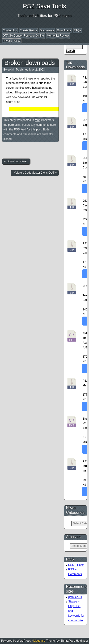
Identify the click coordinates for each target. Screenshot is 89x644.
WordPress (24, 641)
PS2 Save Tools (44, 6)
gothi (11, 70)
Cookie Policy (28, 30)
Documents (47, 30)
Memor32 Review (58, 36)
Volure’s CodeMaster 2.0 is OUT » (35, 173)
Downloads (64, 30)
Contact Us (10, 30)
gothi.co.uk (75, 597)
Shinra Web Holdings (74, 641)
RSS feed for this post (28, 130)
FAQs (77, 30)
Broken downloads (30, 63)
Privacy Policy (12, 41)
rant (37, 120)
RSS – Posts (76, 565)
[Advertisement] (45, 48)
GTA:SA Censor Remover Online (23, 36)
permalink (14, 125)
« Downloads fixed (16, 161)
